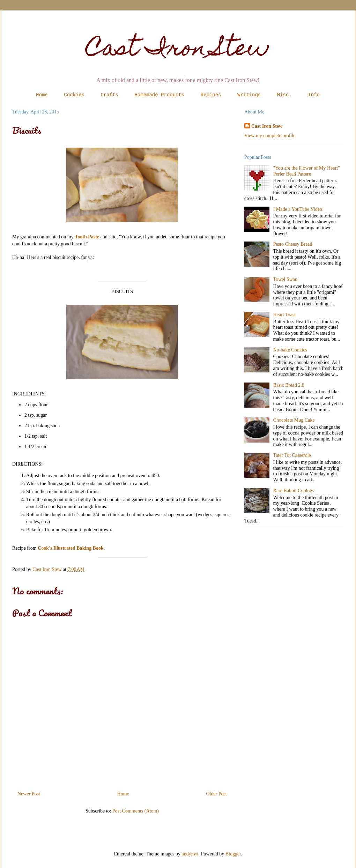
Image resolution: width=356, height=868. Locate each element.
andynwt (190, 854)
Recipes (211, 95)
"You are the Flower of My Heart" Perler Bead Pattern (307, 171)
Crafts (110, 95)
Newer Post (29, 794)
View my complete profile (270, 136)
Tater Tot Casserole (292, 455)
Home (42, 95)
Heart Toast (284, 315)
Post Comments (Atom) (136, 811)
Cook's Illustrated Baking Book (71, 548)
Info (314, 95)
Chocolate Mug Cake (294, 420)
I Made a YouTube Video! (299, 209)
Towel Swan (285, 279)
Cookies (74, 95)
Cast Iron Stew (178, 50)
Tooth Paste (87, 237)
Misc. (284, 95)
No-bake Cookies (290, 350)
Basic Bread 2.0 (289, 385)
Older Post (217, 794)
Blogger (233, 854)
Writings (249, 95)
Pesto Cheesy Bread (293, 244)
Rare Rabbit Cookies (294, 491)
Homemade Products (159, 95)
